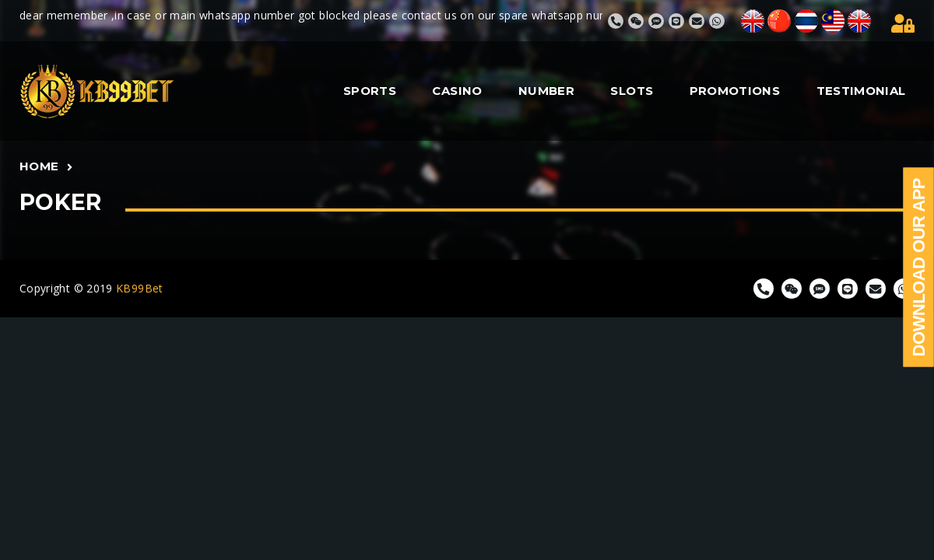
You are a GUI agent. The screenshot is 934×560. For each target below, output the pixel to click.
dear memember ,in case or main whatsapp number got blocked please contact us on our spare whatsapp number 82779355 (359, 15)
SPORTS (370, 91)
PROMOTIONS (735, 91)
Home (39, 166)
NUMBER (546, 91)
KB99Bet (140, 288)
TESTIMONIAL (861, 91)
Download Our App (919, 268)
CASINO (457, 91)
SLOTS (632, 91)
